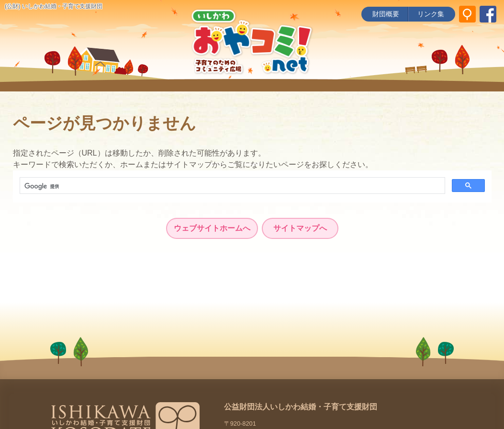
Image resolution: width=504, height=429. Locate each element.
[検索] (231, 186)
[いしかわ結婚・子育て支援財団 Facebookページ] (488, 14)
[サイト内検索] (467, 14)
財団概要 (386, 14)
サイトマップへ (300, 228)
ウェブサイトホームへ (212, 228)
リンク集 (431, 14)
